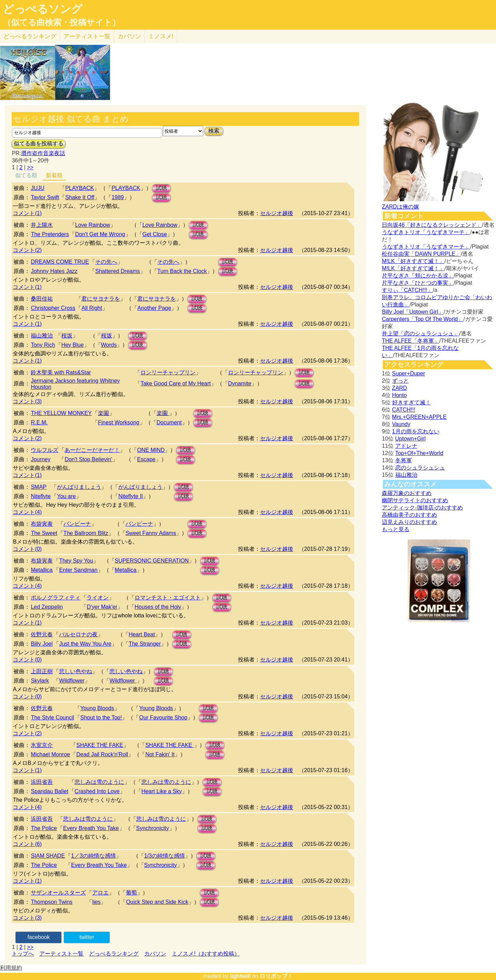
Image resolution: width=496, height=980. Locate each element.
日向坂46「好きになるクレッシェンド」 (432, 225)
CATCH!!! (404, 410)
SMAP (38, 487)
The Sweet (44, 533)
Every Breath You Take (91, 828)
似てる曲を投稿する (39, 144)
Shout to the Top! (101, 718)
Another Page (154, 308)
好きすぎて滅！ (411, 402)
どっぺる (30, 36)
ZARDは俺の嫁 (400, 207)
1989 (118, 197)
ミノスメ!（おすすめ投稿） (206, 954)
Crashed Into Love (97, 791)
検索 (214, 131)
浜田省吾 (42, 782)
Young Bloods (97, 708)
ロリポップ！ (276, 976)
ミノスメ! (161, 36)
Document (169, 422)
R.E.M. (39, 422)
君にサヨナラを (101, 299)
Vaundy (401, 424)
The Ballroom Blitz (86, 533)
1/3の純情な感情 (165, 856)
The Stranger (145, 644)
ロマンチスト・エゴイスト (168, 598)
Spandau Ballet (49, 791)
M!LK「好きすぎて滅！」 (413, 261)
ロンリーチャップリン (168, 372)
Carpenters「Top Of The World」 (423, 319)
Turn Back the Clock (182, 271)
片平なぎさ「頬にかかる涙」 (418, 276)
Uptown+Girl (410, 439)
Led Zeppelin (47, 607)
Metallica (42, 570)
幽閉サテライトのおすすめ (415, 500)
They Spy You (76, 561)
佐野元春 (42, 634)
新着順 (54, 175)
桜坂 (67, 336)
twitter (87, 937)
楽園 (103, 413)
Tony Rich (43, 345)
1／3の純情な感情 (93, 856)
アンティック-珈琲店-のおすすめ (422, 508)
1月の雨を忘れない (416, 431)
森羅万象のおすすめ (407, 493)
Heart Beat (142, 634)
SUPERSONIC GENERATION (152, 561)
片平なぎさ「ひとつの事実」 (418, 283)
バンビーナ (77, 524)
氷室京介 (42, 745)
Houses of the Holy (158, 607)
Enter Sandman (78, 570)
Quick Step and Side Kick (157, 902)
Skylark (40, 681)
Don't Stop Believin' (88, 459)
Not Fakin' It (160, 754)
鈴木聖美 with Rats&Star (61, 372)
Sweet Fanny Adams (151, 533)
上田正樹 (42, 671)
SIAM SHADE (48, 856)
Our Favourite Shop (163, 718)
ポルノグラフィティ (56, 598)
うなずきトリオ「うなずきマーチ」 (426, 232)
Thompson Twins (52, 902)
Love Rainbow (93, 225)
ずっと (400, 381)
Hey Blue (73, 345)
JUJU (37, 188)
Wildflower (72, 681)
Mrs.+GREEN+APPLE (419, 417)
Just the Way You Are (85, 644)
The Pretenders (50, 234)
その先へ (106, 262)
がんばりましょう (79, 487)
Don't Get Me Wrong (100, 234)
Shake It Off (80, 197)
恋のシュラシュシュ (420, 468)
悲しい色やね (76, 671)
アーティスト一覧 (61, 954)
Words (109, 345)
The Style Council (52, 718)
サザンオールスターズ (58, 893)
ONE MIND (151, 450)
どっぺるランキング (114, 954)
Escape (146, 459)
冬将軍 (404, 460)
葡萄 (131, 893)
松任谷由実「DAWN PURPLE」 (421, 254)
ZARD (400, 388)
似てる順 (26, 175)
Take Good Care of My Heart (176, 383)
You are (66, 496)
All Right (92, 308)
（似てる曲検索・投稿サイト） (62, 22)
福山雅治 (42, 336)
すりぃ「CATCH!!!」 (407, 290)
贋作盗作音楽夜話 (43, 153)
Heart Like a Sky (162, 791)
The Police (44, 828)
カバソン (129, 36)
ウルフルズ (44, 450)
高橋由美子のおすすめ (409, 515)
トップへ (23, 954)
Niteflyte (41, 496)
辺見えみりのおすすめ (409, 522)
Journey (41, 459)
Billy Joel (42, 644)
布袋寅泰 (42, 524)
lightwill (240, 976)
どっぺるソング (43, 9)
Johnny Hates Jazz (54, 271)
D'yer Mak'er (102, 607)
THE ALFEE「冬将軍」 (410, 341)
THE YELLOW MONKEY (61, 413)
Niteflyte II (131, 496)
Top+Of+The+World (419, 453)
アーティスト (87, 36)
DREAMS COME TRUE (60, 262)
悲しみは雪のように (99, 782)
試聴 (161, 188)
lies (96, 902)
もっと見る (396, 529)
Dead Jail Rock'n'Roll (102, 754)
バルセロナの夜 (78, 634)
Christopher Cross (53, 308)
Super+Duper (409, 373)
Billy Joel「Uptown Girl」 (413, 312)
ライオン (98, 598)
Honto (400, 395)
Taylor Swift (45, 197)
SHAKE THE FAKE (100, 745)
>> (30, 167)
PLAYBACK (80, 188)
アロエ (100, 893)
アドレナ (406, 446)
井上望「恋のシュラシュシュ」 (420, 334)
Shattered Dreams (118, 271)
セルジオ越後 (277, 213)
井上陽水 (42, 225)
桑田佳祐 (42, 299)
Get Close (155, 234)
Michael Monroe (50, 754)
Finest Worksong (119, 422)
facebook (38, 937)
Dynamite (240, 383)
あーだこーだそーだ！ (92, 450)
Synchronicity (153, 828)
